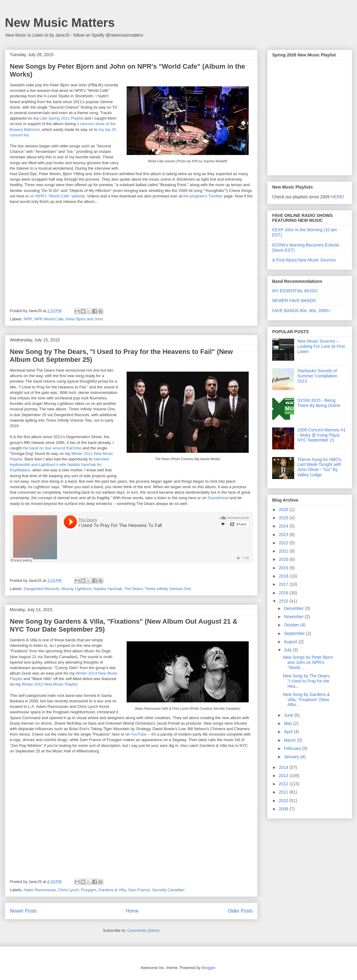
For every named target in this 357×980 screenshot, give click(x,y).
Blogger (208, 968)
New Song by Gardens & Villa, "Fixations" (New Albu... (306, 700)
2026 (284, 510)
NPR (28, 319)
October (292, 625)
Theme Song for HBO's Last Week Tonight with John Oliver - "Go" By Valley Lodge (319, 467)
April (289, 732)
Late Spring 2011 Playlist (62, 118)
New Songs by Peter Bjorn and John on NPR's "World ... (308, 662)
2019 (284, 568)
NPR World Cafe (49, 319)
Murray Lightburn (76, 589)
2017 (284, 584)
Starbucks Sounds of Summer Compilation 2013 (317, 376)
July (288, 650)
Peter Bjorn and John (84, 319)
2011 (284, 792)
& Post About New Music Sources (304, 260)
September (295, 633)
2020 (284, 559)
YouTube (139, 734)
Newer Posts (23, 911)
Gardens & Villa (112, 890)
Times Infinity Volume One (168, 589)
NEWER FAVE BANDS (294, 301)
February (293, 748)
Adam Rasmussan (40, 890)
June (289, 715)
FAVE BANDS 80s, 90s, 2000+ (301, 311)
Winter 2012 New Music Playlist (49, 684)
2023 (284, 535)
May (288, 723)
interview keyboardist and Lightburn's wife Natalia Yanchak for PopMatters (59, 465)
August (291, 642)
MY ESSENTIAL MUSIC (295, 291)
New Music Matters (60, 23)
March (290, 740)
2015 (284, 601)
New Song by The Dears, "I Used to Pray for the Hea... (307, 681)
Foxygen (89, 890)
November (294, 617)
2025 (284, 518)
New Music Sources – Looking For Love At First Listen (321, 346)
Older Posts (240, 911)
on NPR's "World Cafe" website (58, 196)
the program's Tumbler (203, 196)
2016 (284, 593)
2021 (284, 551)
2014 (284, 767)
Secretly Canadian (168, 890)
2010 (284, 801)
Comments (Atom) (143, 930)
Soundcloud (218, 498)
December (294, 608)
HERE (337, 197)
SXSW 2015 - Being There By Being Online (319, 403)
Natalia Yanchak (108, 589)
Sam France (139, 890)
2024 (284, 526)
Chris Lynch (68, 890)
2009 (284, 809)
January (292, 757)
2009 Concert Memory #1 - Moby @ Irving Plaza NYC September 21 (322, 435)
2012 (284, 784)
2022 (284, 543)
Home (132, 911)
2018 (284, 576)
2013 (284, 776)
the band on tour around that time (52, 448)
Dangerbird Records (41, 589)
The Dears (133, 589)
